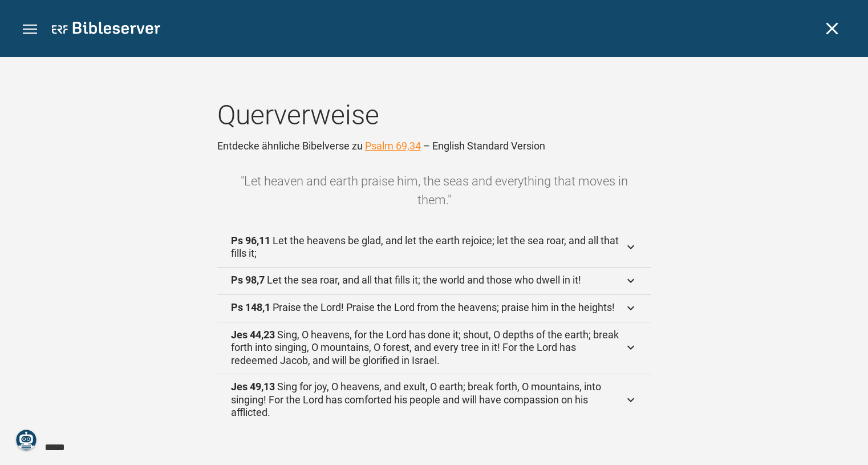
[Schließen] (832, 29)
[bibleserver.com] (106, 30)
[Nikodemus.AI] (26, 440)
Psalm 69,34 (393, 146)
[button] (30, 29)
